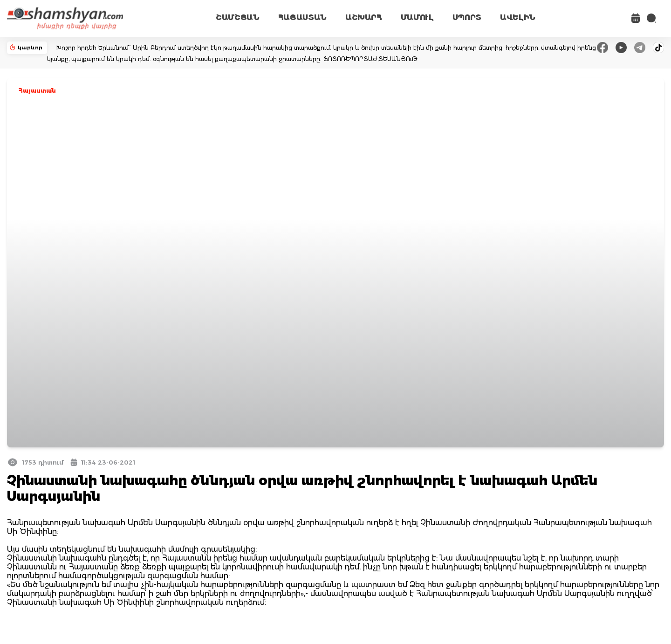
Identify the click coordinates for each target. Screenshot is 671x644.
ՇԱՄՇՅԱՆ (238, 17)
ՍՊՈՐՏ (467, 17)
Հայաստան (37, 91)
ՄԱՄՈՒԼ (417, 17)
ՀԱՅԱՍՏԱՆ (302, 17)
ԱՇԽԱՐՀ (364, 17)
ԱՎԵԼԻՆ (518, 17)
